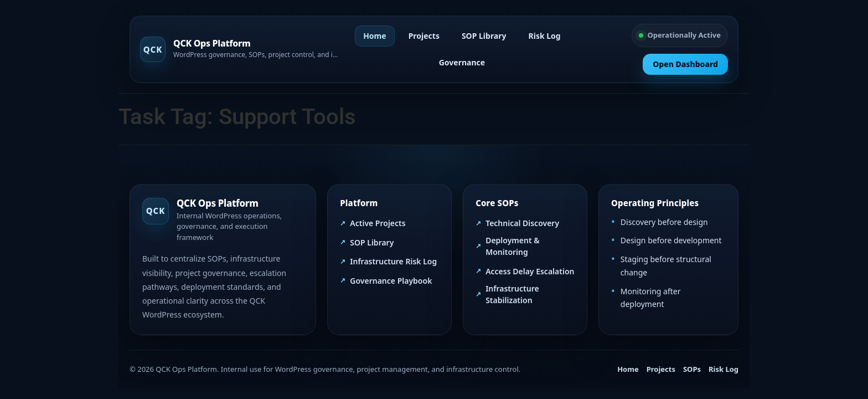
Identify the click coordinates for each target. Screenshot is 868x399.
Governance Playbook (391, 281)
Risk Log (545, 36)
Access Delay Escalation (530, 271)
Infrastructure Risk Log (393, 261)
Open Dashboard (685, 64)
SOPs (692, 369)
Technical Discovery (522, 223)
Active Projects (378, 223)
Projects (424, 36)
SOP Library (484, 36)
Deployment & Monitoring (512, 246)
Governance (462, 62)
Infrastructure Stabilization (512, 294)
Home (374, 36)
